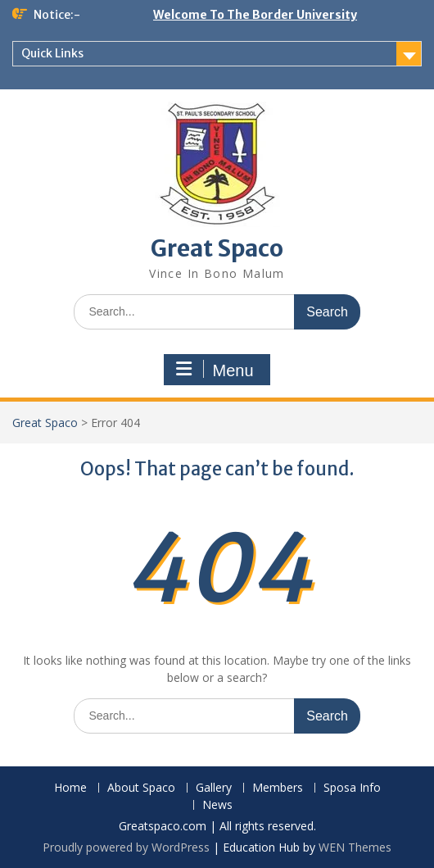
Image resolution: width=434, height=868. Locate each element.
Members (278, 788)
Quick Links (52, 53)
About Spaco (141, 788)
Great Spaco (217, 248)
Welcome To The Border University (255, 15)
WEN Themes (355, 847)
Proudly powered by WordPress (126, 847)
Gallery (214, 788)
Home (70, 788)
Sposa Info (352, 788)
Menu (215, 370)
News (217, 805)
